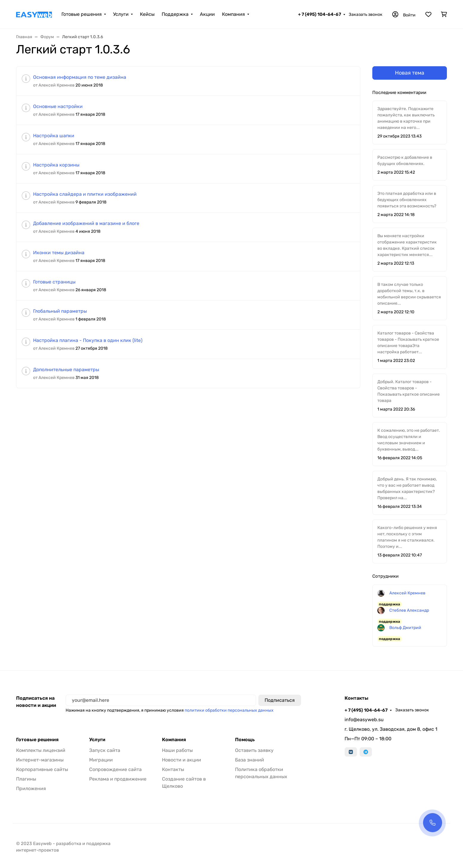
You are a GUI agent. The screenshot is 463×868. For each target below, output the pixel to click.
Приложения (31, 788)
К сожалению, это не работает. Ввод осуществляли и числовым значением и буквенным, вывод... (409, 440)
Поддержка (175, 14)
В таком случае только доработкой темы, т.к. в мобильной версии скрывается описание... (409, 294)
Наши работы (177, 750)
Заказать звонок (366, 14)
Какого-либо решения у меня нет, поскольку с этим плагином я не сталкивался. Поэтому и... (407, 537)
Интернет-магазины (40, 760)
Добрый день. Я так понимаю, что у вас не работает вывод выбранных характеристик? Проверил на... (407, 488)
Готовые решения (82, 14)
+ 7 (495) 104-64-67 (320, 14)
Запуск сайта (105, 750)
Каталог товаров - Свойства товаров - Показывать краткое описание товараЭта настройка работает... (408, 343)
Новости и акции (182, 760)
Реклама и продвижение (118, 779)
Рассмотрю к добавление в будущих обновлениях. (405, 161)
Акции (207, 14)
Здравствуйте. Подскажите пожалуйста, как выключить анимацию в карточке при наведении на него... (406, 118)
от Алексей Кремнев (54, 85)
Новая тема (410, 73)
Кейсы (147, 14)
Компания (233, 14)
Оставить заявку (254, 750)
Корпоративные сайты (42, 769)
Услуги (121, 14)
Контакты (173, 769)
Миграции (101, 760)
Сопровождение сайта (115, 769)
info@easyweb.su (364, 720)
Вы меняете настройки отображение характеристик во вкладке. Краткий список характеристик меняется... (407, 245)
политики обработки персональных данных (229, 710)
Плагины (26, 779)
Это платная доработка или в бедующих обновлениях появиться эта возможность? (407, 200)
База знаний (250, 760)
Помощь (245, 740)
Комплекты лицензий (41, 750)
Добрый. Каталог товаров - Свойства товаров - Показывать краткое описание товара (409, 391)
